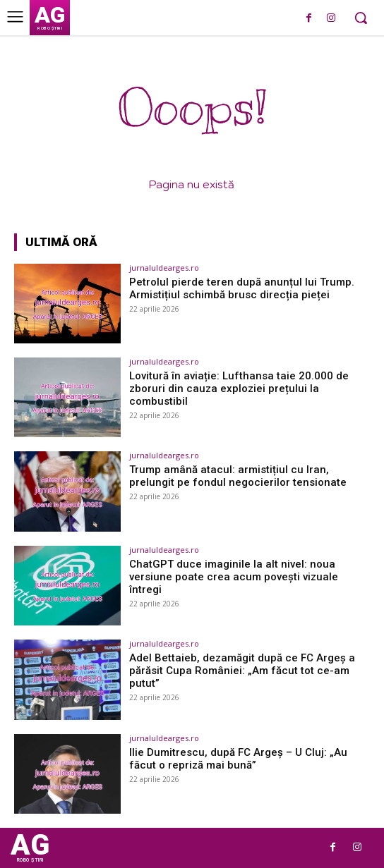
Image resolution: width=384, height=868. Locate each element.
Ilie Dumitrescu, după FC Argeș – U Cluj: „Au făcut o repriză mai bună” (238, 759)
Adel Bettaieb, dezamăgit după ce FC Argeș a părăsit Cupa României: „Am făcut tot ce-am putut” (242, 671)
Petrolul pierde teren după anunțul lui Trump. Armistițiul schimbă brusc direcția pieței (242, 288)
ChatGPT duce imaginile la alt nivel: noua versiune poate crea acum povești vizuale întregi (234, 577)
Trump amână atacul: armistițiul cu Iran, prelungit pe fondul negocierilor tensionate (238, 476)
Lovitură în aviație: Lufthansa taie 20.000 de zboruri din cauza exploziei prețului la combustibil (239, 389)
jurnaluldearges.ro (164, 268)
